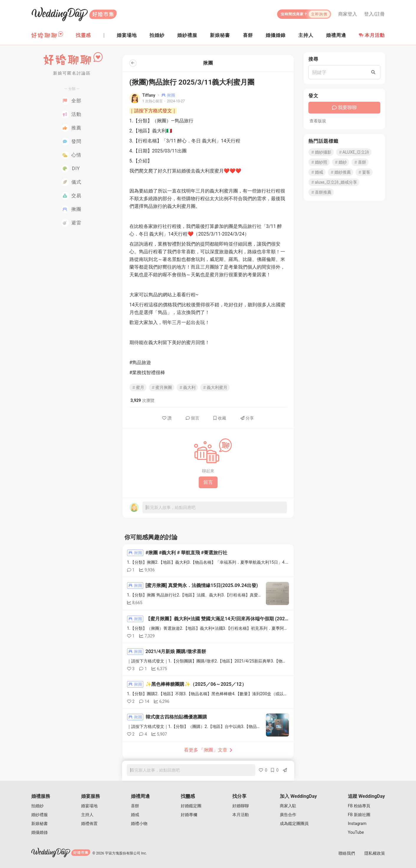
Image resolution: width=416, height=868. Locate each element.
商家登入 (348, 14)
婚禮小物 (139, 823)
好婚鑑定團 (191, 806)
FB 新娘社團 (359, 815)
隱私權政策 (375, 853)
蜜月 (138, 387)
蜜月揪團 (162, 387)
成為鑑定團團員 (294, 823)
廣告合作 (288, 815)
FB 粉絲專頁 (359, 806)
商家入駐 (288, 806)
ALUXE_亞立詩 (354, 152)
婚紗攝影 (321, 152)
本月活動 (372, 35)
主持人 (87, 815)
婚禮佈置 (89, 823)
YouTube (356, 832)
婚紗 (341, 162)
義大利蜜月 (215, 387)
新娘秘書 (40, 823)
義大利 (187, 387)
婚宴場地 (89, 806)
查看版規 (318, 121)
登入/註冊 (375, 14)
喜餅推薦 (321, 192)
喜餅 (360, 162)
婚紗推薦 (341, 172)
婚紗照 (319, 162)
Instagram (357, 823)
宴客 (364, 172)
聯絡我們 (347, 853)
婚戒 (317, 172)
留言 (193, 418)
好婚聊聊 (241, 806)
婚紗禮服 (40, 815)
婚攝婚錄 (40, 832)
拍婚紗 (37, 806)
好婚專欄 (189, 815)
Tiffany (149, 95)
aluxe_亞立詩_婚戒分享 (334, 182)
